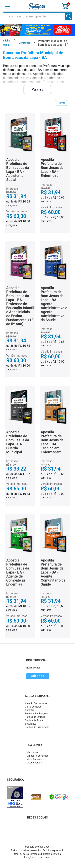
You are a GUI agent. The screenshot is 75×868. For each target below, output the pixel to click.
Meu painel (32, 752)
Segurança (31, 724)
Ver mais (37, 90)
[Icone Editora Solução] (37, 7)
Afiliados (37, 676)
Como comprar (33, 707)
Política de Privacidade (37, 727)
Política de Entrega (35, 717)
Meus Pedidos (34, 763)
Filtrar (61, 103)
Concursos (25, 43)
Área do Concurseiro (36, 703)
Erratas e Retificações (37, 714)
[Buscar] (69, 16)
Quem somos (33, 668)
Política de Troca (34, 720)
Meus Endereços (35, 759)
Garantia (29, 710)
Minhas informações (38, 756)
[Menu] (8, 7)
